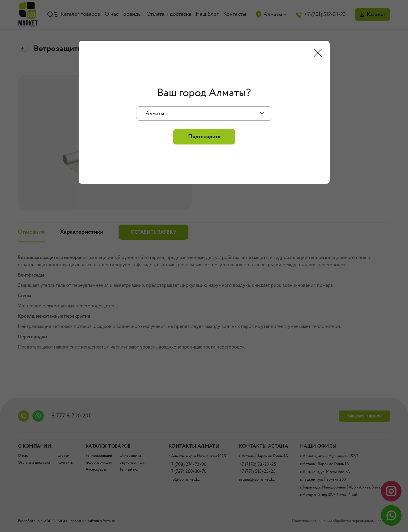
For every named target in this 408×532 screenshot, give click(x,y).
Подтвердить (204, 137)
